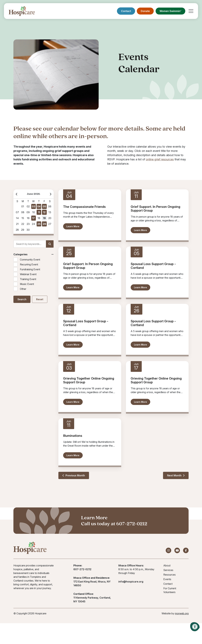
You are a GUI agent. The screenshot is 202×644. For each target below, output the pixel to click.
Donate (145, 11)
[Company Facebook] (186, 550)
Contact (126, 11)
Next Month (176, 475)
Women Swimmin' (170, 11)
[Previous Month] (17, 194)
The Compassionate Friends (84, 207)
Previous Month (74, 475)
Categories (20, 254)
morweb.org (182, 613)
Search (22, 299)
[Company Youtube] (177, 550)
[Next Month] (50, 194)
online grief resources (160, 159)
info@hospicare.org (131, 582)
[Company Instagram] (168, 550)
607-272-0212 (132, 523)
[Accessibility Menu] (195, 627)
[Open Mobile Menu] (191, 11)
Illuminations (73, 436)
